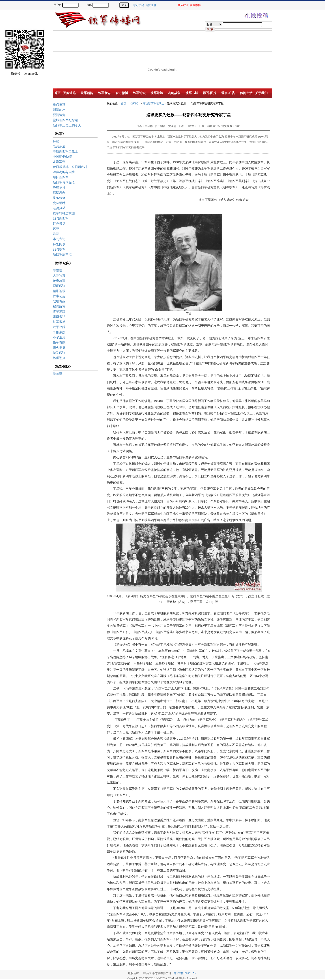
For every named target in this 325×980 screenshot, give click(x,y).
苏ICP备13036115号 (185, 973)
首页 (124, 103)
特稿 (56, 141)
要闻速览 (59, 115)
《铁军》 (134, 103)
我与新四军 (61, 218)
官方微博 (195, 5)
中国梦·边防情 (63, 157)
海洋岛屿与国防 (64, 172)
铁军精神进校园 (64, 213)
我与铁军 (59, 249)
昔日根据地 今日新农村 (70, 167)
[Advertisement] (309, 87)
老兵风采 (59, 208)
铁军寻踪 (59, 327)
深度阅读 (59, 286)
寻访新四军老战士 (65, 152)
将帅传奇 (59, 198)
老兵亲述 (59, 146)
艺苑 (56, 229)
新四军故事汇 (62, 255)
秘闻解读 (59, 306)
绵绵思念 (59, 193)
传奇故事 (59, 281)
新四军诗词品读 (64, 182)
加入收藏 (183, 5)
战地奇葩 (59, 301)
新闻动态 (59, 110)
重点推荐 (59, 105)
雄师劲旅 (59, 358)
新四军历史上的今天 (67, 125)
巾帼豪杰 (59, 332)
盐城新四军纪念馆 (65, 120)
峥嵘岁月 (59, 188)
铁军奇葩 (59, 343)
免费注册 (151, 5)
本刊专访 (59, 239)
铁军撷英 (59, 322)
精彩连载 (59, 291)
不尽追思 (59, 337)
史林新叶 (59, 203)
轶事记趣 (59, 296)
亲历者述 (59, 317)
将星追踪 (59, 312)
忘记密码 (139, 5)
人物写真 (59, 276)
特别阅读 (59, 244)
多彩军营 (59, 162)
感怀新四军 (61, 177)
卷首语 (58, 270)
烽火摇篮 (59, 348)
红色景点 (59, 224)
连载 (56, 234)
